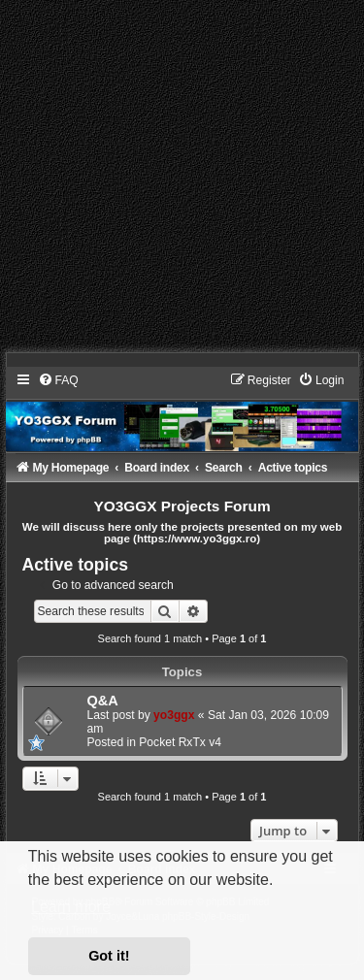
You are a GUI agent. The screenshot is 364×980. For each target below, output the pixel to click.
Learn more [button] (71, 907)
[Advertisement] (182, 182)
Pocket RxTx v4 (180, 742)
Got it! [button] (109, 956)
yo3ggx (174, 715)
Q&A (103, 701)
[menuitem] (58, 380)
